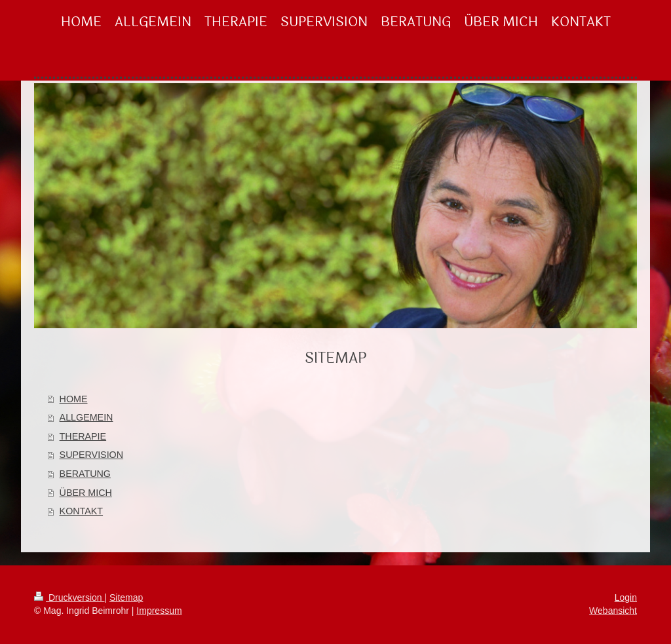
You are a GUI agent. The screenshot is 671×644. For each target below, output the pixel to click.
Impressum (159, 611)
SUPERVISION (91, 455)
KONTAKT (81, 511)
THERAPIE (83, 436)
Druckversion (69, 597)
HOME (74, 399)
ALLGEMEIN (86, 417)
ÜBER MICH (86, 493)
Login (626, 597)
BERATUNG (85, 474)
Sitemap (126, 597)
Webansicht (613, 611)
